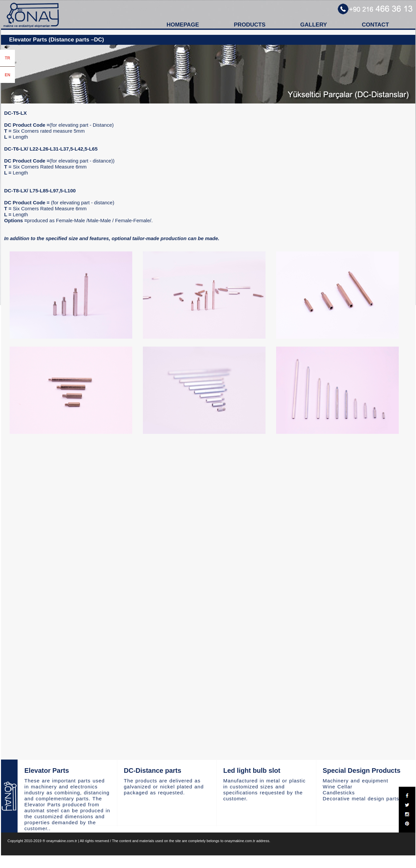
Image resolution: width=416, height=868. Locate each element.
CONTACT (375, 25)
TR (8, 58)
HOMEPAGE (183, 25)
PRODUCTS (249, 25)
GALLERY (314, 25)
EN (7, 75)
